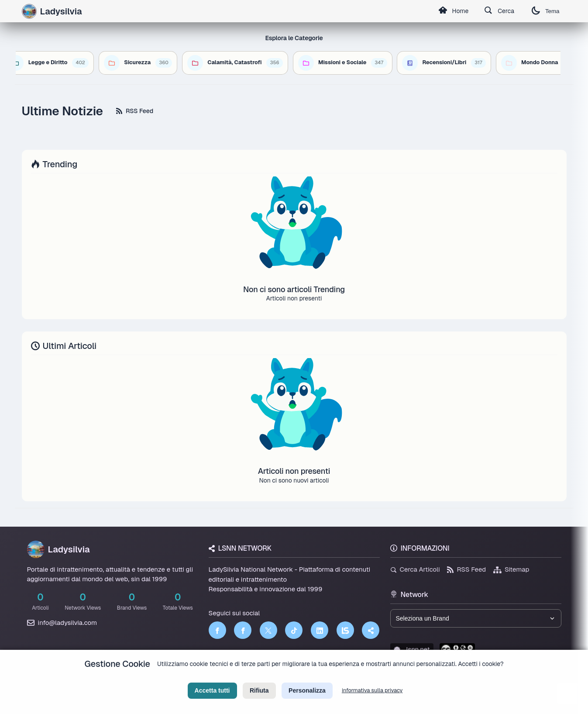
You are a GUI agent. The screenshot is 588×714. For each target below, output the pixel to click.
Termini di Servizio (301, 677)
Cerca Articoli (415, 569)
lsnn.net (412, 649)
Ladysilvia (58, 549)
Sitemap (511, 569)
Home (454, 11)
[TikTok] (294, 630)
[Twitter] (268, 630)
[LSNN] (345, 630)
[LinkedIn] (320, 630)
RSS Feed (135, 111)
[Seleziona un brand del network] (476, 618)
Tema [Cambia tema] (546, 11)
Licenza (341, 677)
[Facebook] (217, 630)
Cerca (499, 11)
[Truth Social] (371, 630)
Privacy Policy (254, 677)
